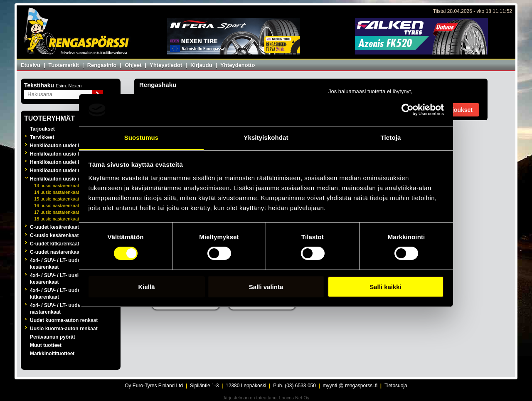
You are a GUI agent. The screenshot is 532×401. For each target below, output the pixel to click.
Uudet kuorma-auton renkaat (64, 320)
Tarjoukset (42, 129)
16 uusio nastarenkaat (57, 205)
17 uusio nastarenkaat (57, 212)
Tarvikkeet (42, 137)
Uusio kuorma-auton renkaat (64, 329)
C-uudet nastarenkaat (55, 252)
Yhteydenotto (238, 65)
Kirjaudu (201, 65)
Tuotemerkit (64, 65)
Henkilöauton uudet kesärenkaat (68, 146)
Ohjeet (133, 65)
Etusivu (31, 65)
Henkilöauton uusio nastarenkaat (69, 179)
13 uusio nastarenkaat (57, 186)
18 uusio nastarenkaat (57, 219)
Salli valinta (266, 287)
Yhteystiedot (166, 65)
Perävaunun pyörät (53, 337)
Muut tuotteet (46, 345)
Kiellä (146, 287)
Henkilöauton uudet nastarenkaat (69, 171)
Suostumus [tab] (142, 137)
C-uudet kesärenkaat (54, 227)
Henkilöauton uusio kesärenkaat (68, 154)
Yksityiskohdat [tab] (266, 137)
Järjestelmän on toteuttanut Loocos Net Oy (266, 398)
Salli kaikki (385, 287)
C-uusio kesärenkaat (54, 235)
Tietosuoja (396, 386)
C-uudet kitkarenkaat (55, 244)
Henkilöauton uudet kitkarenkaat (68, 162)
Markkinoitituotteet (52, 354)
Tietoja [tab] (391, 137)
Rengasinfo (102, 65)
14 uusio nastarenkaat (57, 192)
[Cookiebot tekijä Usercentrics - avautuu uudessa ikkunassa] (408, 110)
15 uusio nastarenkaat (57, 199)
